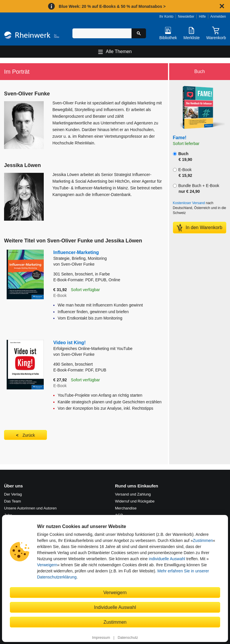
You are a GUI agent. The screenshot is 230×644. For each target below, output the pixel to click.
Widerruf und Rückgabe (135, 501)
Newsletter (186, 17)
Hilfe (202, 17)
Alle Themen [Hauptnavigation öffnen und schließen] (119, 51)
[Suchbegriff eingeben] (102, 33)
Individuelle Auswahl (115, 607)
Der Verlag (13, 494)
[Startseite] (32, 36)
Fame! (180, 138)
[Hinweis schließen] (222, 6)
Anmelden (218, 17)
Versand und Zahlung (133, 494)
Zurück (29, 435)
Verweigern (47, 565)
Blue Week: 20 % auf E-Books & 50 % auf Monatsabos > (112, 6)
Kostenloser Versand (189, 203)
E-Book (183, 173)
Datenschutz (128, 638)
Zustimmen (203, 540)
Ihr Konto (166, 17)
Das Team (12, 501)
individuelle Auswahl (167, 559)
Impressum (101, 638)
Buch (183, 157)
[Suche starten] (139, 33)
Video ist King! (107, 346)
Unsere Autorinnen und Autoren (30, 508)
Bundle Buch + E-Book (196, 188)
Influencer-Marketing (98, 256)
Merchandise (126, 508)
